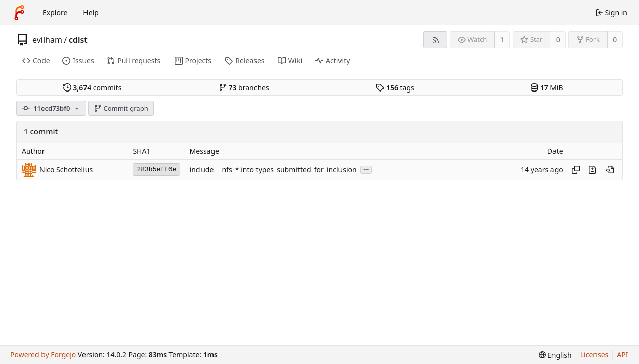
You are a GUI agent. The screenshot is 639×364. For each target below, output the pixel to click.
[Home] (19, 13)
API (622, 355)
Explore (55, 12)
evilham (47, 40)
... (366, 169)
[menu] (555, 355)
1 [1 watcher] (502, 40)
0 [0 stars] (558, 40)
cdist (78, 40)
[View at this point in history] (610, 170)
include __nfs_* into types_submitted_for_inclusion (273, 170)
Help (91, 12)
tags (395, 88)
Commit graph (121, 108)
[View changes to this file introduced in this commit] (592, 170)
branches (244, 88)
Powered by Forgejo (43, 355)
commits (93, 88)
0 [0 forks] (615, 40)
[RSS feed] (435, 40)
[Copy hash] (576, 170)
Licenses (594, 355)
